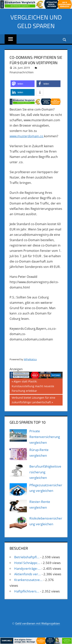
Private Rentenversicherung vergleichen (45, 437)
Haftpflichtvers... (27, 591)
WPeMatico (30, 359)
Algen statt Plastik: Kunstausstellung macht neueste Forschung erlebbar (33, 386)
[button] (23, 84)
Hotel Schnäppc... (27, 563)
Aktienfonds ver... (28, 574)
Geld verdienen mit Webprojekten (38, 623)
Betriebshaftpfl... (27, 557)
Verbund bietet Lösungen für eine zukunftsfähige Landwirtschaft (33, 400)
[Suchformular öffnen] (65, 39)
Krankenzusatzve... (28, 580)
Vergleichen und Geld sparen (36, 21)
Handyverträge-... (27, 568)
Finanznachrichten (22, 72)
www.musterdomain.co (27, 136)
